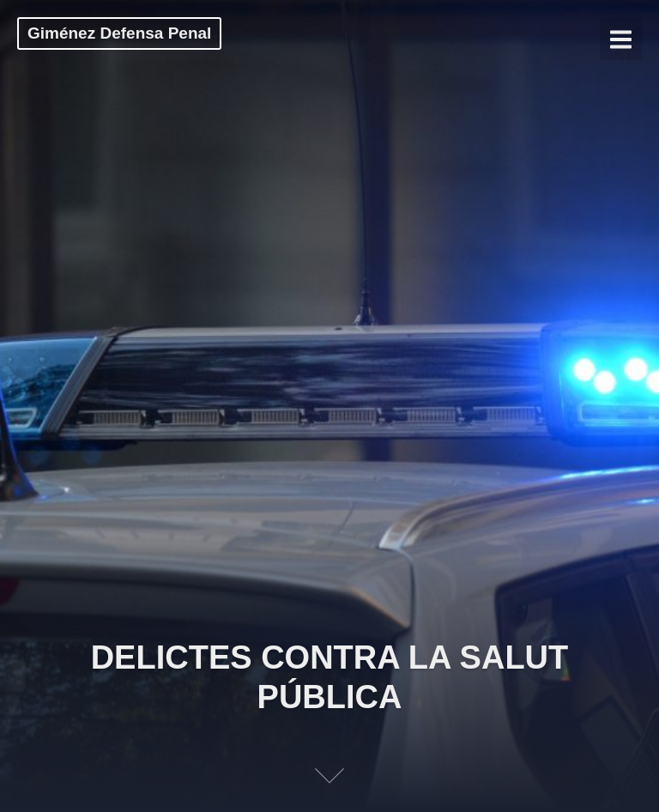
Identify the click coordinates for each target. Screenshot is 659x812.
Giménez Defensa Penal (119, 33)
